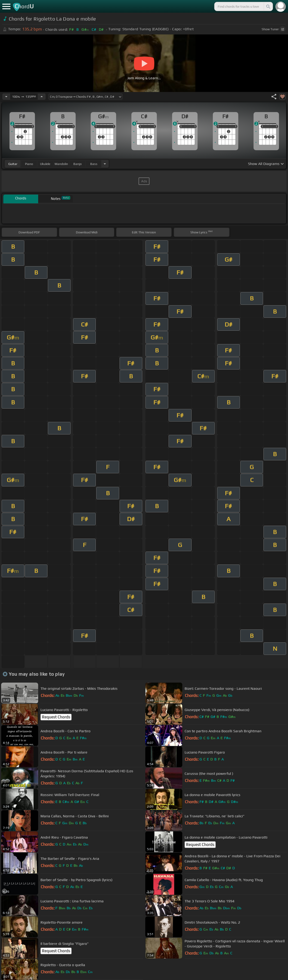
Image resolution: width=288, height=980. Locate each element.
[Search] (268, 6)
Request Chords (56, 717)
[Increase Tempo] (42, 97)
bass (94, 164)
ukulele (45, 164)
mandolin (61, 164)
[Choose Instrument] (105, 164)
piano (29, 164)
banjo (77, 164)
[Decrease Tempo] (6, 97)
